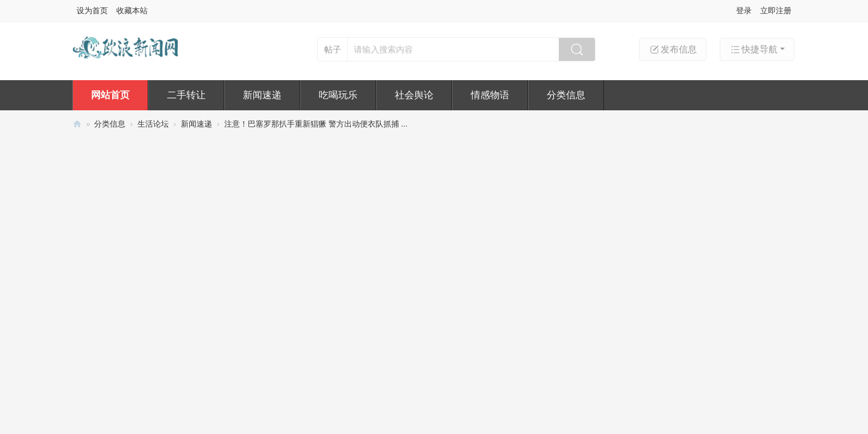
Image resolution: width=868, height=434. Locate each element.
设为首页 (92, 11)
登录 (744, 11)
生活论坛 (153, 124)
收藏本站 (132, 11)
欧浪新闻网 (77, 124)
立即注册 (776, 11)
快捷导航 (753, 49)
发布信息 (673, 49)
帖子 (333, 49)
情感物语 (490, 95)
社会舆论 (414, 95)
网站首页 (110, 95)
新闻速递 (262, 95)
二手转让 (186, 95)
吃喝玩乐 (338, 95)
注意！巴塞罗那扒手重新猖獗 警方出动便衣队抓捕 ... (316, 124)
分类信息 (566, 95)
